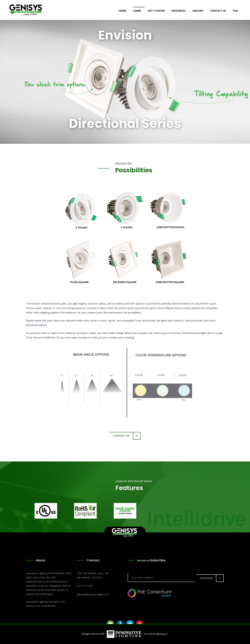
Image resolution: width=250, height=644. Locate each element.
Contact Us (218, 11)
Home (122, 11)
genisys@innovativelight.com (93, 594)
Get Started (156, 11)
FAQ (235, 11)
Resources (179, 11)
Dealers (198, 11)
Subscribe (206, 578)
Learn (137, 11)
